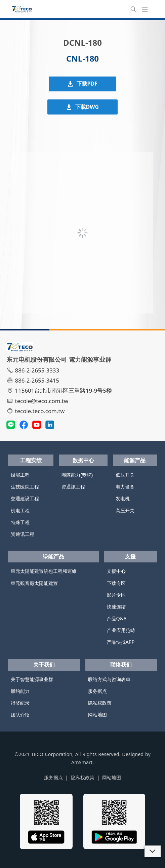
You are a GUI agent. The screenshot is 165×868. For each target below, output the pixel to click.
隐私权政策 (100, 703)
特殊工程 (20, 522)
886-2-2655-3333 (34, 370)
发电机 (123, 498)
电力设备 (125, 487)
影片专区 (116, 595)
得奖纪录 (20, 703)
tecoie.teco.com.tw (36, 411)
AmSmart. (82, 762)
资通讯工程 (23, 534)
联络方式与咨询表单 (109, 679)
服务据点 (97, 691)
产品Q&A (117, 618)
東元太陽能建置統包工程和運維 (44, 571)
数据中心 (83, 460)
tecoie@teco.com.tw (38, 401)
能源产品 (135, 460)
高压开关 (125, 510)
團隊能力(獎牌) (77, 475)
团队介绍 (20, 715)
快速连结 (116, 607)
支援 (130, 556)
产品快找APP (121, 642)
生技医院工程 (25, 487)
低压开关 (125, 475)
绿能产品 (53, 556)
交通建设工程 (25, 498)
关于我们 (44, 665)
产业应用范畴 (121, 630)
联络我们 (121, 665)
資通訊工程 (73, 487)
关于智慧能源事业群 (32, 679)
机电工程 (20, 510)
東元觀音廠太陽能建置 (34, 583)
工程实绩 (31, 460)
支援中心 (116, 571)
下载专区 (116, 583)
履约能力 (20, 691)
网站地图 (97, 715)
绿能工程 (20, 475)
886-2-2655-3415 (34, 380)
